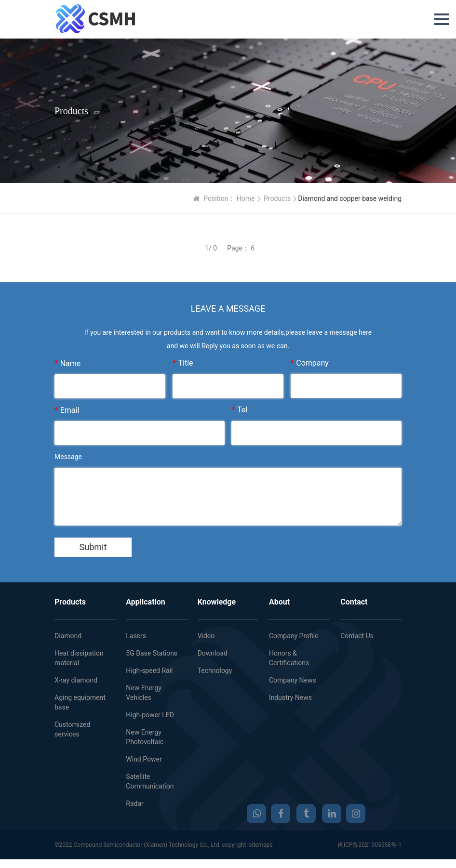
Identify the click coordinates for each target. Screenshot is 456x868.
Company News (293, 680)
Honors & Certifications (289, 658)
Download (213, 653)
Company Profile (294, 636)
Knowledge (217, 602)
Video (206, 636)
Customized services (72, 729)
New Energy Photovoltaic (145, 737)
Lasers (136, 636)
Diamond (68, 636)
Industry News (290, 697)
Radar (135, 803)
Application (146, 602)
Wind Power (144, 759)
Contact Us (357, 636)
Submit (93, 547)
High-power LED (150, 715)
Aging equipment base (80, 702)
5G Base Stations (152, 653)
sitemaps (261, 845)
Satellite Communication (150, 781)
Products (277, 198)
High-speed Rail (149, 671)
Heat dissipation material (79, 658)
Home (246, 198)
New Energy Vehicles (144, 693)
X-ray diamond (76, 680)
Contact (354, 602)
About (279, 602)
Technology (215, 671)
